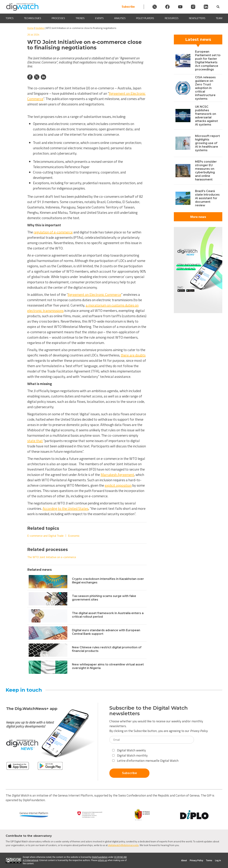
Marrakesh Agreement (117, 475)
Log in (218, 861)
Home (30, 28)
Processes (58, 18)
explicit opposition (118, 485)
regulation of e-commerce (53, 232)
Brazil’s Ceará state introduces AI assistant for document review (207, 198)
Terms (209, 861)
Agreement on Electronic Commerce (94, 294)
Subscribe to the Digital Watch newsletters (149, 711)
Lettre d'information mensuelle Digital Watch (145, 761)
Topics (10, 18)
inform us (103, 860)
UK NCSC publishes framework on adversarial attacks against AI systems (206, 116)
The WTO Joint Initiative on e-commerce (52, 557)
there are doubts (133, 355)
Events (99, 18)
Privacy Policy (199, 731)
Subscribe (128, 7)
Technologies (33, 18)
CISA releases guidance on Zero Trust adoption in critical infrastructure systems (205, 88)
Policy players (145, 18)
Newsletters (197, 18)
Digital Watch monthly (130, 755)
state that (35, 441)
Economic (74, 536)
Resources (172, 18)
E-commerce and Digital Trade (45, 536)
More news (198, 217)
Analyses (120, 18)
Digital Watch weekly (129, 750)
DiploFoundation (100, 857)
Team (219, 18)
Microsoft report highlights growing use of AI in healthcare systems (207, 143)
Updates (40, 28)
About (184, 861)
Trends (80, 18)
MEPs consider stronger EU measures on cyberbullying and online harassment (206, 171)
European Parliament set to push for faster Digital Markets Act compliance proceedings (208, 61)
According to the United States (65, 508)
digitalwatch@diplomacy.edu (123, 845)
